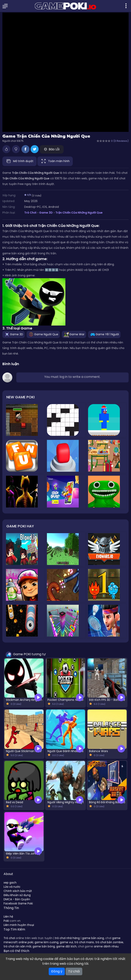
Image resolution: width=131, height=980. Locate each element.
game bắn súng (93, 938)
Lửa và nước (12, 887)
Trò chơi (9, 938)
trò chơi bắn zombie (109, 942)
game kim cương (47, 942)
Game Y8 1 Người (104, 334)
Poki (6, 921)
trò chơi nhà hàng (67, 938)
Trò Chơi (30, 213)
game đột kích (66, 946)
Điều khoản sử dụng (17, 895)
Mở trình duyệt (19, 161)
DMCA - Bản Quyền (17, 899)
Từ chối (74, 971)
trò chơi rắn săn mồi (17, 946)
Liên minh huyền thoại (19, 925)
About (8, 874)
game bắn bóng (44, 946)
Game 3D (46, 213)
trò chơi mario (84, 942)
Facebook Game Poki (18, 903)
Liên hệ (8, 917)
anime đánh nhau (106, 946)
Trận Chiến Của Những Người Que (79, 213)
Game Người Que (43, 334)
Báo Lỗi (52, 149)
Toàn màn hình (55, 161)
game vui (66, 942)
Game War (74, 334)
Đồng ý (57, 971)
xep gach (10, 883)
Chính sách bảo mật (18, 891)
